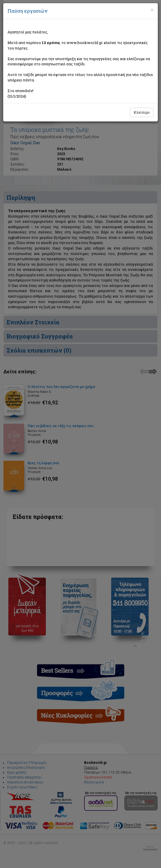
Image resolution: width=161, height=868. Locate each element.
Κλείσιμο (142, 112)
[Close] (152, 10)
